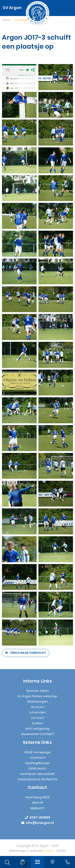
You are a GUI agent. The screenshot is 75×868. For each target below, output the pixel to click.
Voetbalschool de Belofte (38, 782)
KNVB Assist (37, 771)
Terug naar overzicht (28, 653)
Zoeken (37, 726)
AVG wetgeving (38, 731)
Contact (37, 720)
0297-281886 (37, 820)
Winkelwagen (37, 704)
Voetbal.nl (38, 760)
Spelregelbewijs (37, 765)
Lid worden (37, 715)
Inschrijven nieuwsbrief (37, 776)
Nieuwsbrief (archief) (37, 737)
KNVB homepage (37, 755)
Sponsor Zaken (38, 693)
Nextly (49, 853)
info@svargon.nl (37, 825)
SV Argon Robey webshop (37, 699)
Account (37, 710)
